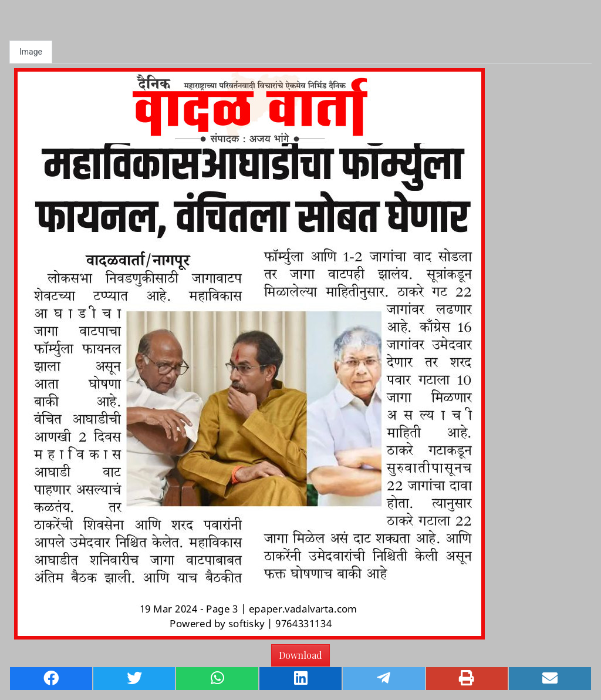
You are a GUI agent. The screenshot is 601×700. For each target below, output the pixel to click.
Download (300, 655)
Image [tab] (31, 52)
